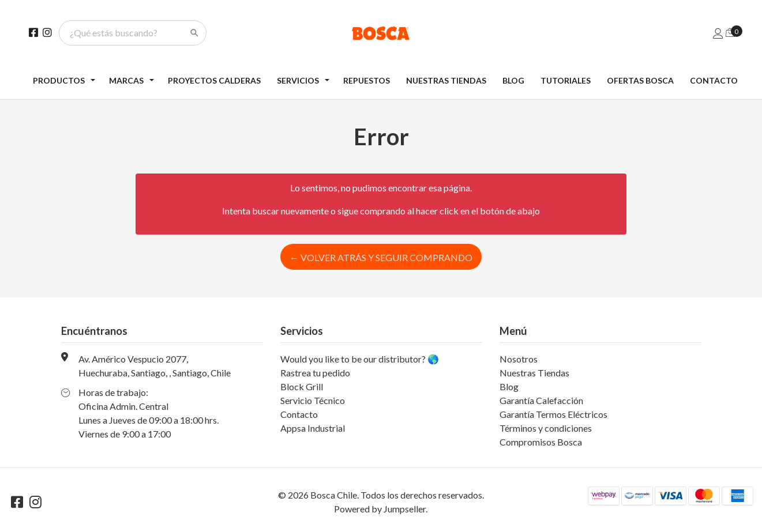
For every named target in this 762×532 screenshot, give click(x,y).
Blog (513, 80)
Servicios (298, 80)
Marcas (126, 80)
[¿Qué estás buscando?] (126, 33)
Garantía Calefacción (541, 400)
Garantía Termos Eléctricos (553, 414)
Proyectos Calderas (214, 80)
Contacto (714, 80)
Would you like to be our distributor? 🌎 (360, 359)
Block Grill (302, 386)
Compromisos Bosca (541, 442)
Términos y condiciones (546, 428)
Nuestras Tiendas (446, 80)
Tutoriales (566, 80)
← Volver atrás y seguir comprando (381, 257)
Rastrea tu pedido (315, 373)
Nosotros (519, 359)
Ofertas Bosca (640, 80)
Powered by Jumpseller (380, 509)
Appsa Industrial (313, 428)
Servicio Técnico (313, 400)
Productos (59, 80)
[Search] (194, 33)
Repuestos (367, 80)
